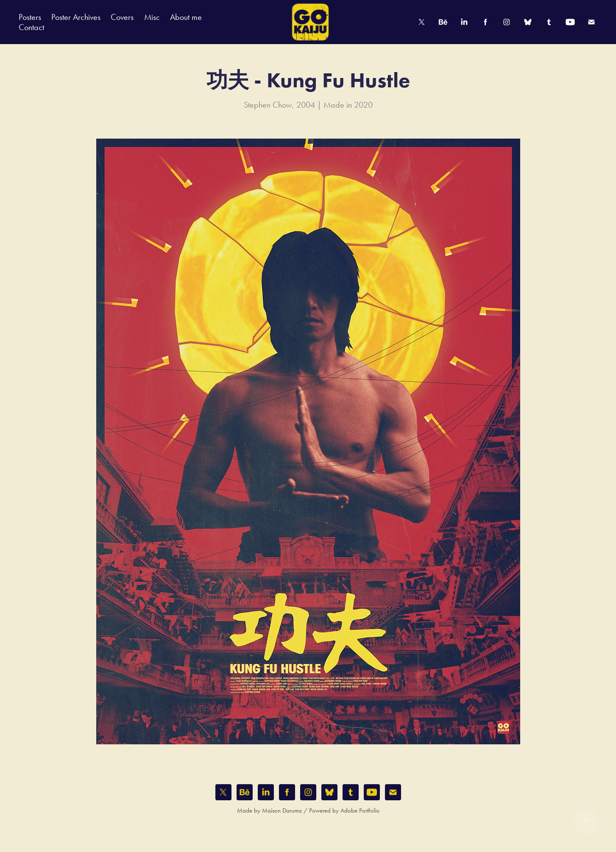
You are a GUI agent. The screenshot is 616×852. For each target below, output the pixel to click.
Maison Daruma (282, 810)
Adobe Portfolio (360, 810)
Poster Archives (76, 17)
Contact (31, 27)
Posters (30, 17)
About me (186, 17)
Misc (152, 17)
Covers (122, 17)
